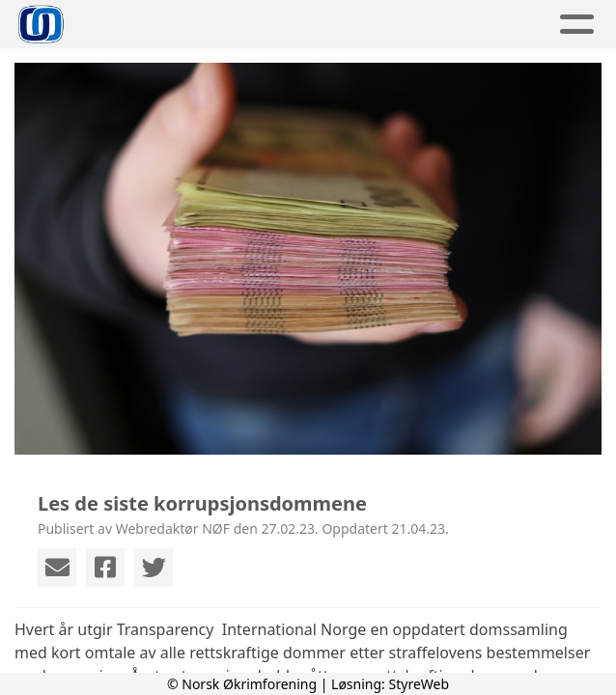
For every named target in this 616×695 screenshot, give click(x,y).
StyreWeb (420, 684)
